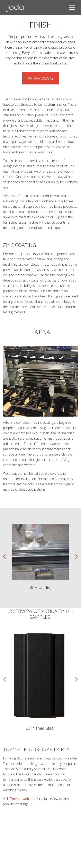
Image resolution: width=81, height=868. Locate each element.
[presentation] (4, 557)
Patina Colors (41, 78)
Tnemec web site (22, 799)
